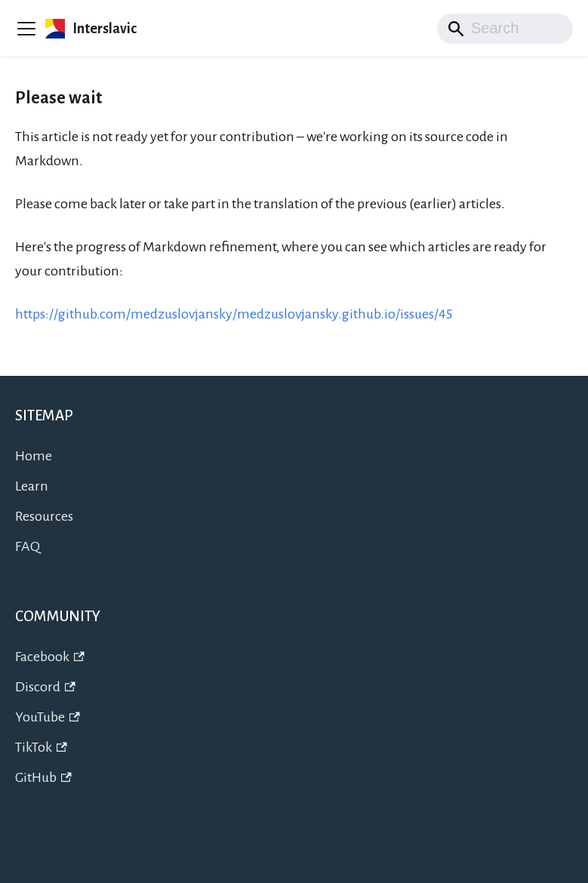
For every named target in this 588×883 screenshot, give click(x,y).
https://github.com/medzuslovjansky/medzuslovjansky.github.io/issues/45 (234, 314)
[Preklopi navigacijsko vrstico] (26, 29)
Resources (44, 516)
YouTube (48, 717)
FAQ (28, 546)
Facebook (50, 657)
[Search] (505, 29)
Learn (32, 486)
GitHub (43, 777)
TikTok (41, 747)
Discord (45, 687)
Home (34, 456)
